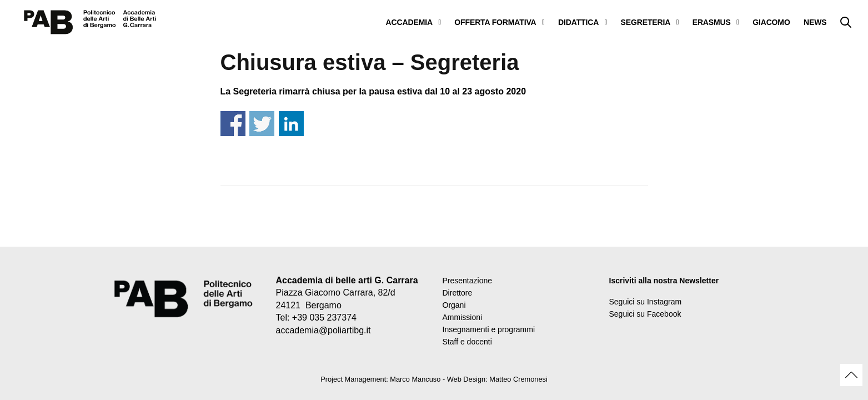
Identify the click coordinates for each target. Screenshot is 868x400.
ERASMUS (712, 22)
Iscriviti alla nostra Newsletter (664, 281)
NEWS (815, 22)
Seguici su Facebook (645, 314)
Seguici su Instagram (646, 302)
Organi (454, 305)
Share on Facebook (233, 124)
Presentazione (468, 281)
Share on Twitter (262, 124)
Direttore (458, 293)
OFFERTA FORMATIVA (495, 22)
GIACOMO (771, 22)
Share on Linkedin (291, 124)
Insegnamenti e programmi (489, 329)
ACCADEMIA (409, 22)
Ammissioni (463, 317)
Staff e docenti (467, 342)
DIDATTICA (578, 22)
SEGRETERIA (646, 22)
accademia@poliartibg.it (323, 330)
